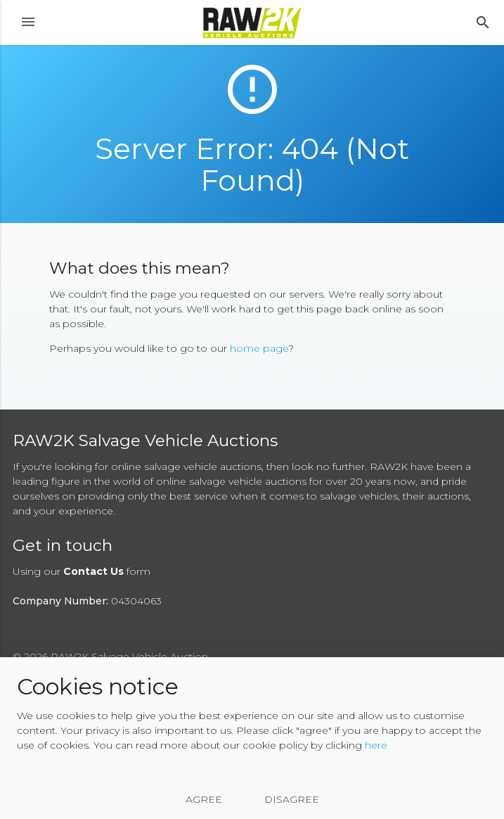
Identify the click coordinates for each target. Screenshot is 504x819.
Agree (204, 799)
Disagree (292, 799)
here (376, 745)
